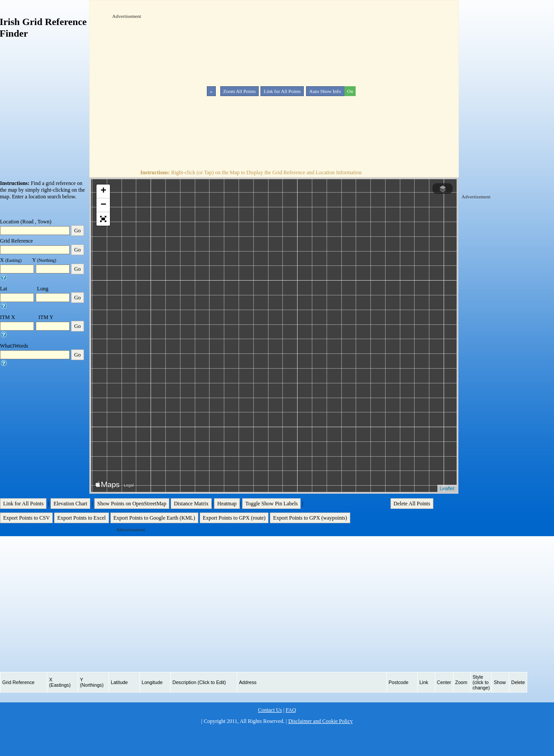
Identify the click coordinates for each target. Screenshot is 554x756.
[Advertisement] (215, 82)
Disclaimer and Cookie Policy (320, 721)
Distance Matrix (191, 504)
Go (78, 231)
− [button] (103, 205)
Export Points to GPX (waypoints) (310, 518)
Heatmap (227, 504)
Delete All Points (412, 504)
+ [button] (103, 191)
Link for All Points (282, 91)
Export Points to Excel (81, 518)
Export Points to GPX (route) (234, 518)
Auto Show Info (332, 91)
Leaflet (447, 488)
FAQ (291, 710)
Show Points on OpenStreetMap (132, 504)
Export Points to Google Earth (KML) (154, 518)
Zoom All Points (240, 91)
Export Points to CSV (26, 518)
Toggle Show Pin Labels (272, 504)
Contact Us (270, 710)
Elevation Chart (71, 504)
